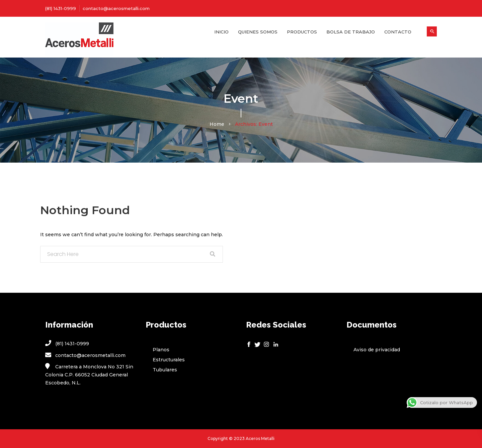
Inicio (221, 32)
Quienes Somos (258, 32)
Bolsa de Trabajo (351, 32)
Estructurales (169, 360)
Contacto (398, 32)
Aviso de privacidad (377, 350)
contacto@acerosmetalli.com (116, 8)
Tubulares (165, 370)
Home (217, 124)
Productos (302, 32)
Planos (161, 350)
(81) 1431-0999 (61, 8)
